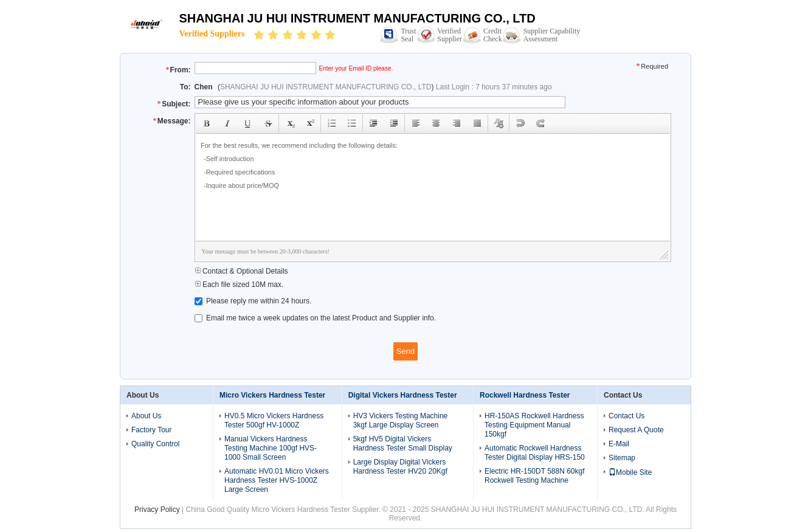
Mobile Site (630, 472)
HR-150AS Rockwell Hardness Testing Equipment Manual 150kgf (534, 425)
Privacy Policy (157, 510)
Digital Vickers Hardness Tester (403, 395)
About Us (146, 416)
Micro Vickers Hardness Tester (272, 395)
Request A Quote (636, 430)
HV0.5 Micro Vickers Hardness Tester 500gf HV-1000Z (274, 420)
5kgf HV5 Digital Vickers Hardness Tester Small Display (403, 444)
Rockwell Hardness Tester (525, 395)
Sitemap (622, 458)
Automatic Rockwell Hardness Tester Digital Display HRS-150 (535, 453)
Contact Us (626, 416)
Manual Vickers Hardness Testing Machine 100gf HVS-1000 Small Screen (271, 448)
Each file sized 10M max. (239, 285)
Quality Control (155, 444)
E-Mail (619, 444)
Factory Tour (151, 430)
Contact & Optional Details (241, 271)
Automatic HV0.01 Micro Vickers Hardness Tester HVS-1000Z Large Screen (277, 480)
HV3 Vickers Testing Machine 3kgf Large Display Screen (401, 420)
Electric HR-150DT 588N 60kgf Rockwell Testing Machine (535, 476)
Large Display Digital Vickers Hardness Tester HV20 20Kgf (400, 467)
